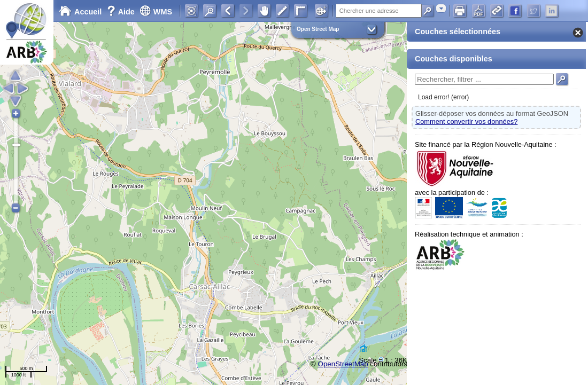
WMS (156, 12)
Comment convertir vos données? (466, 121)
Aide (122, 12)
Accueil (80, 12)
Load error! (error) (443, 97)
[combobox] (441, 8)
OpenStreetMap (343, 364)
